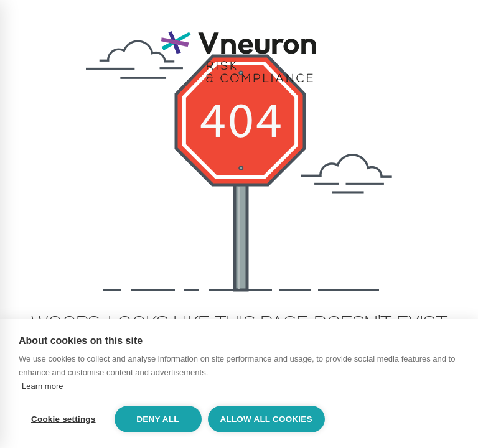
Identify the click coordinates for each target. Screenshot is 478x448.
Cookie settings (63, 419)
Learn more (42, 386)
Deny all (157, 419)
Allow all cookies (266, 419)
